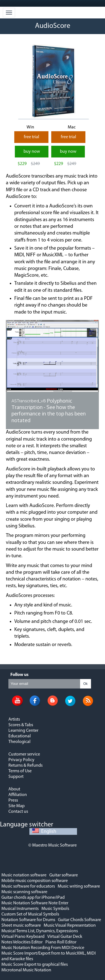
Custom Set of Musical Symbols (30, 914)
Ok (86, 684)
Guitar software (64, 875)
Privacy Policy (21, 760)
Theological (19, 742)
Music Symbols (55, 909)
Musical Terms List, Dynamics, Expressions (40, 931)
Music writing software (79, 886)
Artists (14, 720)
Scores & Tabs (21, 725)
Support (16, 777)
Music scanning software (24, 892)
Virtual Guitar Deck (65, 937)
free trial (32, 137)
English (44, 832)
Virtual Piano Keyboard (23, 937)
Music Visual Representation (70, 926)
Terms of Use (20, 771)
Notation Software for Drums (28, 920)
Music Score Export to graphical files (35, 965)
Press (13, 800)
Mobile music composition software (35, 881)
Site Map (17, 806)
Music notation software (24, 875)
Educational (20, 736)
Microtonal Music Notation (26, 970)
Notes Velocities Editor (22, 942)
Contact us (18, 812)
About (14, 789)
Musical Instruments (20, 909)
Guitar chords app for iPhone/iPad (33, 898)
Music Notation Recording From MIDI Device (43, 948)
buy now (32, 152)
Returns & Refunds (25, 766)
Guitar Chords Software (80, 920)
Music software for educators (28, 886)
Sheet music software (21, 926)
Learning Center (23, 731)
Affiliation (18, 795)
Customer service (24, 754)
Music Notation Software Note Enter (35, 903)
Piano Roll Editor (61, 942)
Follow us (19, 675)
